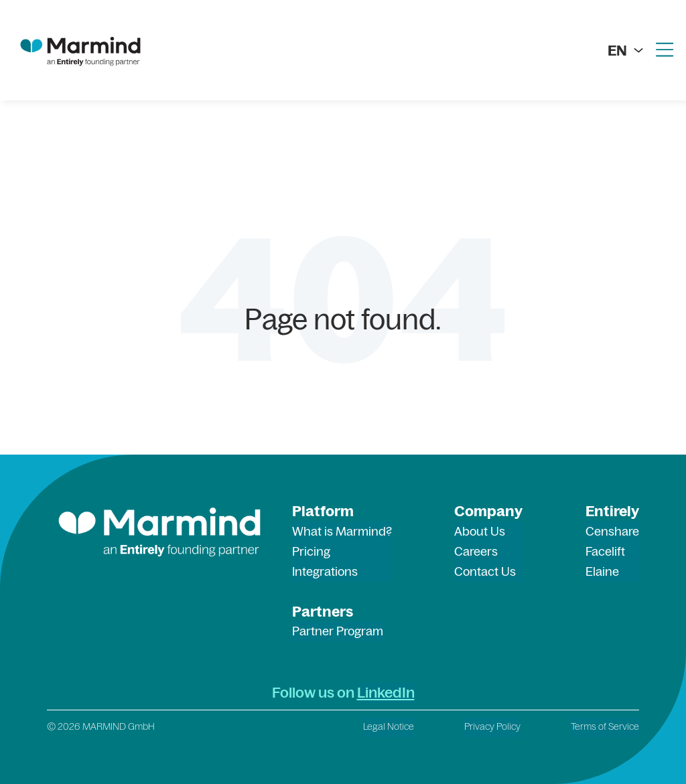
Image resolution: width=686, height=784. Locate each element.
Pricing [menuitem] (311, 551)
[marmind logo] (80, 50)
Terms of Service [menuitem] (605, 726)
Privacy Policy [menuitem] (492, 726)
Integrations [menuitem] (325, 571)
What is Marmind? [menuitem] (342, 531)
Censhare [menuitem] (612, 531)
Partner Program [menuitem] (338, 631)
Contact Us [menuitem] (485, 571)
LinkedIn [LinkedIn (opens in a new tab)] (386, 692)
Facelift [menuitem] (605, 551)
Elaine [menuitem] (602, 571)
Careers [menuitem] (476, 551)
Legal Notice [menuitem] (389, 726)
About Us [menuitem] (480, 531)
